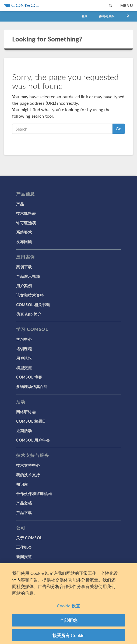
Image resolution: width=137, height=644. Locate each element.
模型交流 (24, 367)
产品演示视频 (28, 276)
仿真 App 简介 (29, 314)
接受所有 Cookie (69, 636)
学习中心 (24, 339)
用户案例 (24, 286)
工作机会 (24, 547)
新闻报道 (24, 556)
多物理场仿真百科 (32, 386)
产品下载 (24, 512)
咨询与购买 (107, 16)
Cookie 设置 (68, 606)
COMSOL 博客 (29, 377)
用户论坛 (24, 358)
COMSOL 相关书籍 (33, 304)
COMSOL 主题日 (31, 421)
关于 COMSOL (29, 538)
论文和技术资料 (30, 295)
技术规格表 (26, 213)
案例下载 (24, 267)
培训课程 (24, 349)
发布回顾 (24, 241)
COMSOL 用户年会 (33, 440)
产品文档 (24, 503)
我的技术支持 (28, 475)
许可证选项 (26, 223)
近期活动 (24, 430)
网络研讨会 (26, 412)
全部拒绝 (68, 621)
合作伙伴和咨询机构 (34, 493)
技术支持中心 (28, 465)
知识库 (22, 484)
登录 (85, 16)
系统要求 (24, 232)
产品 (20, 204)
